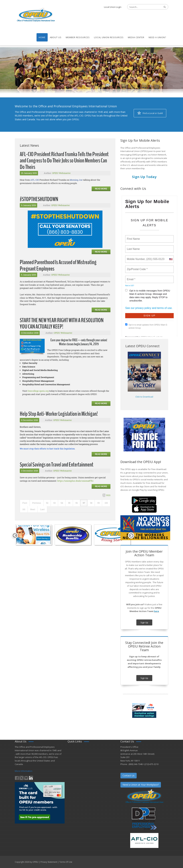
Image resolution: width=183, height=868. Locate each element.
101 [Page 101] (24, 509)
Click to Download (144, 397)
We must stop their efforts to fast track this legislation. (47, 449)
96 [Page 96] (77, 503)
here (156, 611)
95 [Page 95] (69, 503)
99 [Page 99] (98, 503)
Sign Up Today (144, 177)
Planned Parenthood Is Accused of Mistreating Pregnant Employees (58, 265)
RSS (108, 495)
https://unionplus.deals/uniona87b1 (75, 481)
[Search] (143, 7)
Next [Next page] (33, 509)
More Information (24, 771)
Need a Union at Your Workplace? (141, 785)
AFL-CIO (35, 180)
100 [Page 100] (106, 503)
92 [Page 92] (47, 503)
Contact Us (129, 776)
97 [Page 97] (84, 503)
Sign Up (144, 622)
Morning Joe (76, 180)
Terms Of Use (66, 862)
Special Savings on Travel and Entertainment (57, 465)
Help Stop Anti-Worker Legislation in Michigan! (59, 414)
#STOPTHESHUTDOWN (39, 199)
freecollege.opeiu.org (38, 391)
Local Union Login (113, 7)
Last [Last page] (42, 509)
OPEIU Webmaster (61, 173)
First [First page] (25, 503)
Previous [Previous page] (37, 503)
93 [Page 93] (54, 503)
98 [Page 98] (91, 503)
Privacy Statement (49, 862)
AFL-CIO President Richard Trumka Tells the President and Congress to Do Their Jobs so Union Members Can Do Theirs (64, 161)
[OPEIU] (36, 15)
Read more (101, 189)
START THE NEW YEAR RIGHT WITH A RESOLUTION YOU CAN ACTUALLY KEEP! (62, 324)
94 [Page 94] (62, 503)
